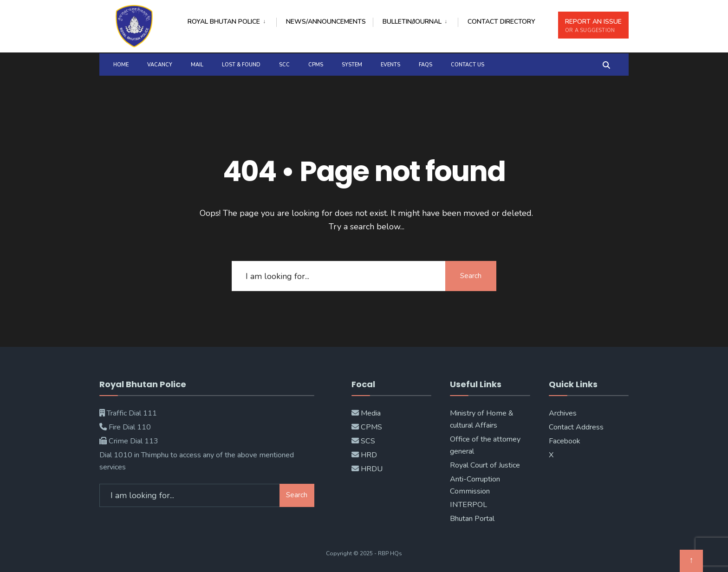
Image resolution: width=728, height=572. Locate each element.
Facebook (565, 441)
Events (390, 65)
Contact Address (576, 427)
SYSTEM (352, 65)
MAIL (197, 65)
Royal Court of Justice (485, 465)
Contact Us (468, 65)
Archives (563, 413)
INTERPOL (468, 505)
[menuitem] (232, 20)
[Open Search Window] (606, 64)
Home (121, 65)
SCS (368, 441)
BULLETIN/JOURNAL (412, 22)
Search (471, 276)
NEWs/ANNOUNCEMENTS (326, 22)
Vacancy (160, 65)
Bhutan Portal (472, 519)
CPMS (316, 65)
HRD (369, 455)
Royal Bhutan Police (224, 22)
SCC (284, 65)
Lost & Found (241, 65)
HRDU (372, 469)
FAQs (426, 65)
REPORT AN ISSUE (593, 26)
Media (371, 413)
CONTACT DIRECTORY (501, 22)
